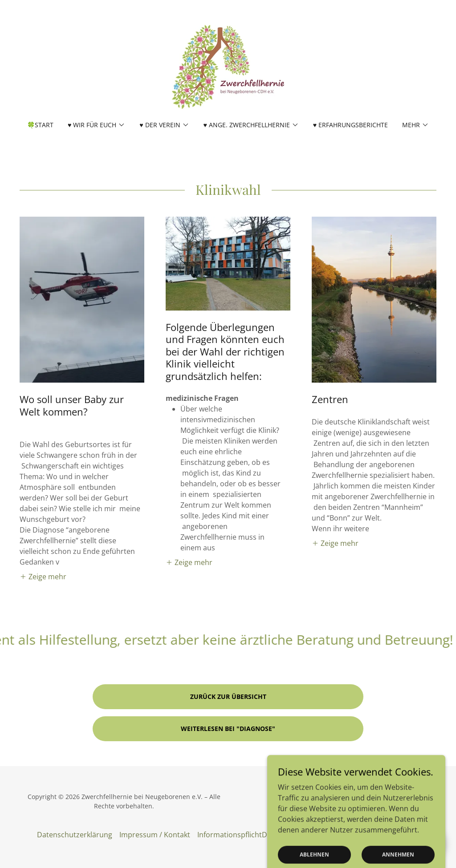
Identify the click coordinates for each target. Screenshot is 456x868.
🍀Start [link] (40, 125)
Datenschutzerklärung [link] (75, 835)
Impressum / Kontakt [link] (155, 835)
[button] (96, 125)
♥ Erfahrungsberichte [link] (350, 125)
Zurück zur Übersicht (228, 696)
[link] (228, 66)
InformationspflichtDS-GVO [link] (243, 835)
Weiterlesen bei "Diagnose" (228, 729)
